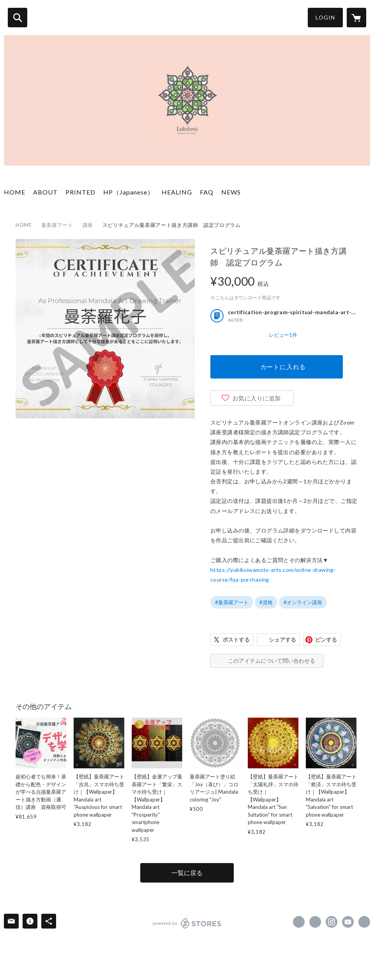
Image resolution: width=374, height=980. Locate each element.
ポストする (236, 639)
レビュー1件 (283, 335)
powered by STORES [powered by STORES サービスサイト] (187, 923)
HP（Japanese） (129, 192)
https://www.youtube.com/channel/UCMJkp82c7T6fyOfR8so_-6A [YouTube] (348, 922)
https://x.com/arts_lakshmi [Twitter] (315, 922)
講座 (88, 225)
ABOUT (45, 192)
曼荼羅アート (57, 225)
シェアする (282, 639)
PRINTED (80, 192)
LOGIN (325, 17)
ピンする (326, 639)
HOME (15, 192)
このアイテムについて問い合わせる (272, 661)
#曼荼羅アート (232, 602)
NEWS (231, 192)
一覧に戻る (187, 873)
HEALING (177, 192)
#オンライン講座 (303, 602)
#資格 (266, 602)
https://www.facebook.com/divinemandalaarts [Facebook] (299, 922)
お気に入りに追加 (257, 398)
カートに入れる (283, 367)
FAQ (207, 192)
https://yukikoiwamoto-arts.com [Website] (364, 922)
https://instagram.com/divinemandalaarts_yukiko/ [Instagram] (332, 922)
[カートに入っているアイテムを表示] (356, 18)
